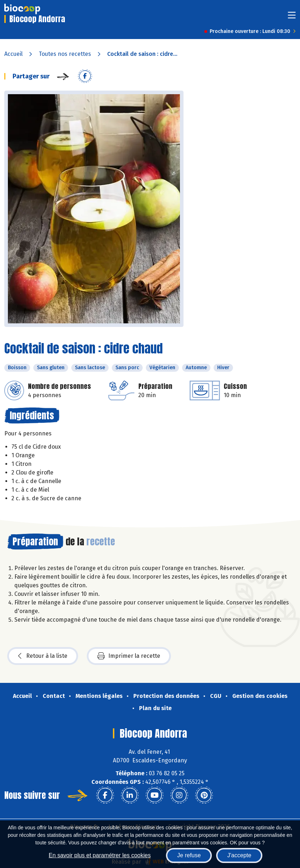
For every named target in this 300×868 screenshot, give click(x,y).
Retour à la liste (43, 656)
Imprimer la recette (129, 656)
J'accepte (239, 855)
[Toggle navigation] (292, 17)
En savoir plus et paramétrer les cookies (100, 855)
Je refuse (189, 855)
